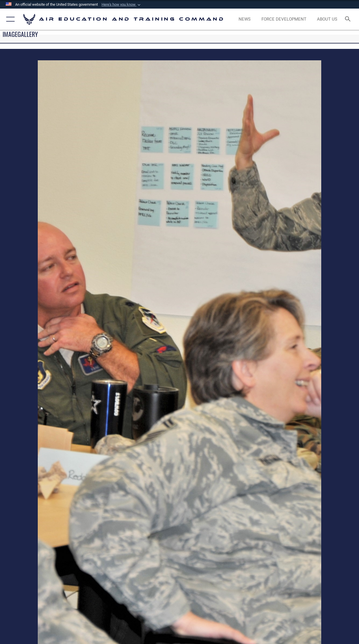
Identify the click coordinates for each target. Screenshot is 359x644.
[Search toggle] (349, 19)
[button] (122, 5)
